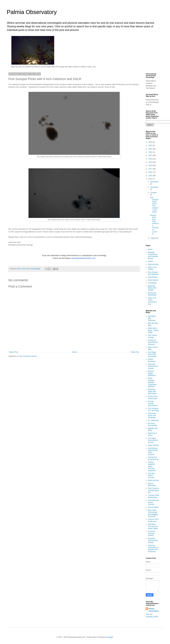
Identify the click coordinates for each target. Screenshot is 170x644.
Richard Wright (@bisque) (152, 373)
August (153, 238)
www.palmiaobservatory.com (84, 258)
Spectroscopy (153, 264)
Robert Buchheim (152, 360)
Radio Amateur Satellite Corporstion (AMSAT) (152, 382)
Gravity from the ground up (153, 458)
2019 (151, 162)
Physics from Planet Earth (153, 397)
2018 (151, 165)
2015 (151, 176)
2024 (151, 145)
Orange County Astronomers (153, 403)
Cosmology (152, 283)
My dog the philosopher (152, 294)
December (154, 182)
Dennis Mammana (152, 484)
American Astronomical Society (153, 540)
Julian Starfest (153, 445)
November (154, 187)
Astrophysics (153, 277)
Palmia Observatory (32, 12)
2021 (151, 155)
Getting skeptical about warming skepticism (152, 466)
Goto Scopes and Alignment (153, 273)
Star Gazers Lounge (152, 336)
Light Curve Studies (152, 268)
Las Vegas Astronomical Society (153, 440)
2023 (151, 149)
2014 (151, 179)
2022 (151, 152)
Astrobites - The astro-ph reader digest (153, 526)
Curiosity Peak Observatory (153, 496)
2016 (151, 172)
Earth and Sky (153, 480)
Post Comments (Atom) (28, 356)
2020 (151, 159)
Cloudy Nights (153, 507)
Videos (150, 261)
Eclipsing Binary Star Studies (152, 288)
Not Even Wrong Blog (152, 424)
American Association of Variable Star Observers (153, 548)
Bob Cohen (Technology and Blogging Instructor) (153, 513)
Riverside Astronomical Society (153, 366)
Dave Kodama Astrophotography (153, 490)
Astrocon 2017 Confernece (153, 520)
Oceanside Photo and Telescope (152, 415)
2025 (151, 142)
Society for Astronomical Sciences (153, 342)
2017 (151, 169)
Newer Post (14, 352)
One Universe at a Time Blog (153, 409)
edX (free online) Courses (151, 475)
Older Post (135, 352)
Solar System (153, 280)
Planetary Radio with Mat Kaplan (152, 391)
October (154, 193)
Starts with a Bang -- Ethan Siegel (153, 330)
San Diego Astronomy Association (152, 354)
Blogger (110, 637)
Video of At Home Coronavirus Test (153, 301)
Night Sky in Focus (152, 434)
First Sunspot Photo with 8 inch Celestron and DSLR (154, 205)
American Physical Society (152, 533)
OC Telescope (153, 420)
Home (75, 352)
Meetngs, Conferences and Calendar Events (153, 255)
